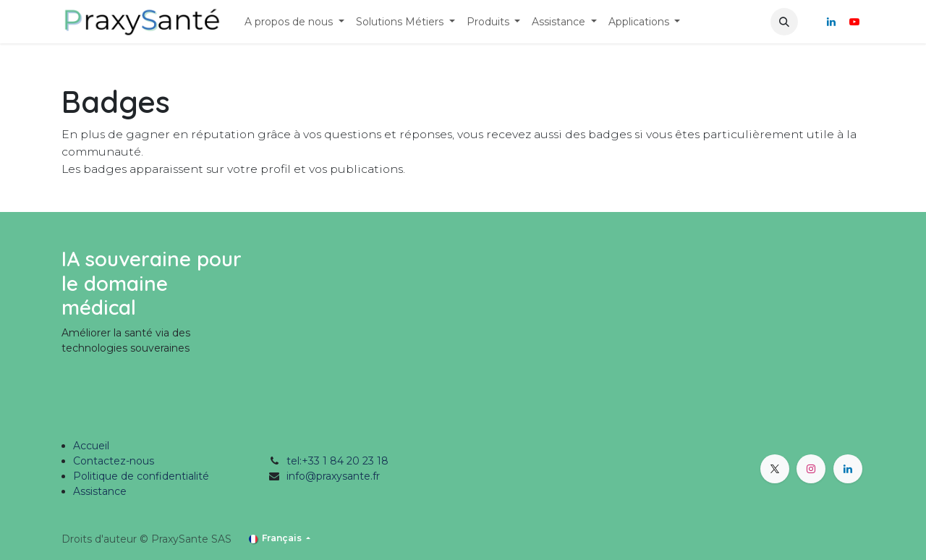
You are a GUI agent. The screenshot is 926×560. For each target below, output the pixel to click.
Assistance (100, 491)
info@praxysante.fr (333, 476)
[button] (784, 22)
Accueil (91, 446)
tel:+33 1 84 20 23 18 (337, 461)
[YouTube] (854, 22)
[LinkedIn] (831, 22)
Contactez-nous (114, 461)
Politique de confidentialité (141, 476)
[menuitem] (294, 22)
